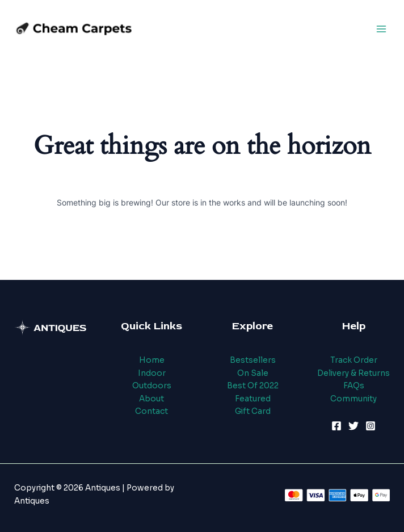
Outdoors (152, 386)
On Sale (253, 373)
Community (354, 399)
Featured (253, 399)
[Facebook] (336, 426)
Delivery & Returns (354, 373)
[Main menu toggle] (382, 29)
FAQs (354, 386)
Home (152, 360)
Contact (152, 411)
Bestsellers (253, 360)
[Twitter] (354, 426)
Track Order (354, 360)
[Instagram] (371, 426)
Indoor (152, 373)
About (152, 399)
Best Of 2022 (253, 386)
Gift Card (253, 411)
